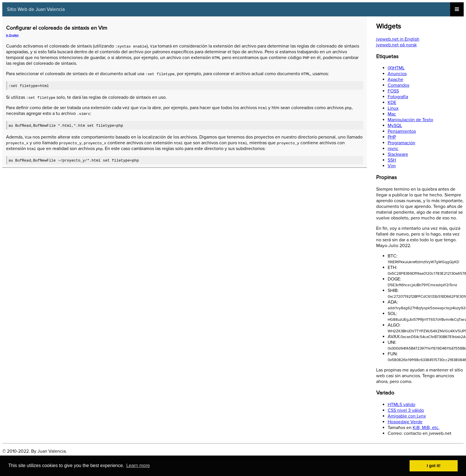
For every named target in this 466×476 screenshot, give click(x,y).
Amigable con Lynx (407, 416)
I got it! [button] (434, 466)
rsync (393, 149)
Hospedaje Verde (405, 422)
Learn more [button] (138, 465)
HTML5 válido (401, 405)
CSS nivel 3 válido (406, 410)
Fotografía (398, 97)
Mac (392, 114)
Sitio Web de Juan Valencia (36, 9)
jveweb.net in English (398, 39)
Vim (392, 166)
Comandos (398, 85)
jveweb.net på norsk (396, 45)
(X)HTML (396, 68)
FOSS (393, 91)
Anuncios (397, 74)
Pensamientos (402, 131)
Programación (401, 143)
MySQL (395, 126)
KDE (392, 103)
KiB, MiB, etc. (426, 428)
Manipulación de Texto (410, 120)
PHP (392, 137)
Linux (393, 108)
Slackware (398, 154)
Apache (395, 79)
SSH (392, 160)
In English (12, 35)
